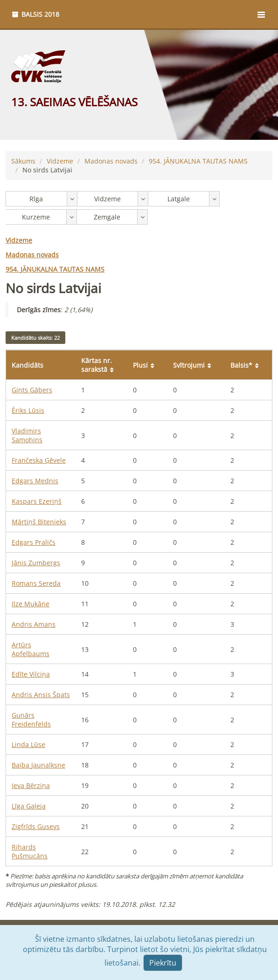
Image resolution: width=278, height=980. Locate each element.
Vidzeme (60, 161)
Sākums (23, 161)
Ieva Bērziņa (31, 785)
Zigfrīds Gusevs (36, 826)
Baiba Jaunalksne (38, 765)
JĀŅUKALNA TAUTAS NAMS (198, 161)
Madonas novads (111, 161)
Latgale (179, 199)
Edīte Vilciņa (31, 674)
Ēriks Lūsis (28, 410)
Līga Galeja (29, 806)
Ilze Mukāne (31, 604)
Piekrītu (163, 963)
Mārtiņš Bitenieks (39, 522)
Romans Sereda (36, 583)
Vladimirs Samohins (27, 435)
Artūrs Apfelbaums (31, 649)
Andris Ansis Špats (41, 695)
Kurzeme (36, 217)
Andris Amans (34, 624)
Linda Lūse (28, 744)
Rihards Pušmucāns (30, 851)
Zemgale (107, 217)
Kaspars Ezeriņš (37, 501)
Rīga (36, 199)
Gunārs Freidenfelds (31, 720)
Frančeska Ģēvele (39, 460)
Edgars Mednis (35, 481)
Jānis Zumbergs (36, 563)
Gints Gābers (32, 390)
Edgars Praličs (34, 542)
